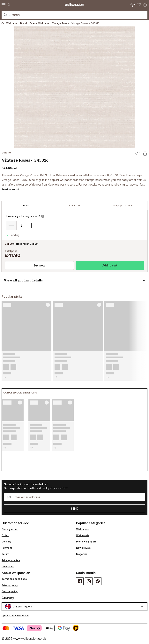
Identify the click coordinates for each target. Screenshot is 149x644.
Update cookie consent (15, 616)
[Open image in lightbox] (75, 87)
